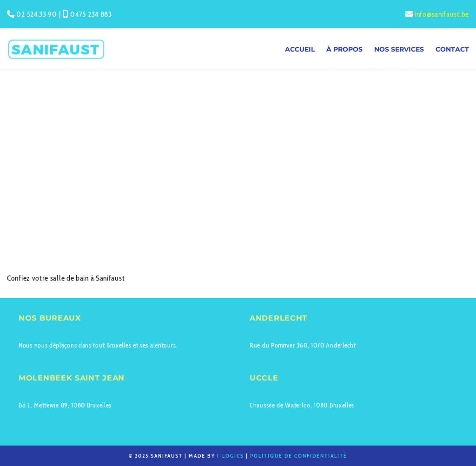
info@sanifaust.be (442, 14)
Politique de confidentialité (299, 456)
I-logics (231, 456)
